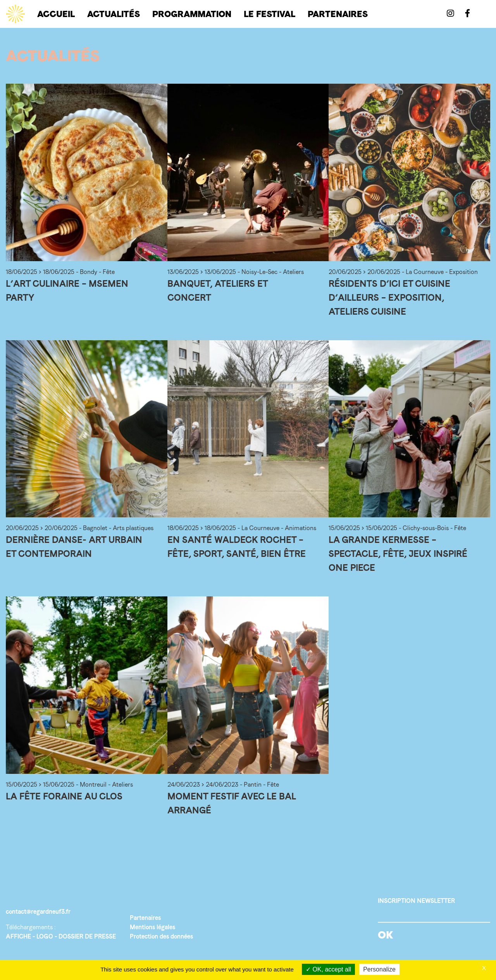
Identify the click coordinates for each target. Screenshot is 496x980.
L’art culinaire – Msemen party (67, 290)
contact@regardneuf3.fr (38, 912)
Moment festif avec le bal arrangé (232, 803)
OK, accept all (328, 969)
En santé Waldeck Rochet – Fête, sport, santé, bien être (237, 547)
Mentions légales (152, 927)
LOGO (45, 936)
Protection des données (161, 936)
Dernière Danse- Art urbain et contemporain (74, 547)
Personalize (379, 969)
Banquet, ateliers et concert (218, 290)
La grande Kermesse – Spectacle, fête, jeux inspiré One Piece (398, 554)
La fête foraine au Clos (64, 796)
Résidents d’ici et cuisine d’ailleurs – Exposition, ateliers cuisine (389, 297)
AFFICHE (18, 936)
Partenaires (145, 918)
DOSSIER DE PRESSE (87, 936)
